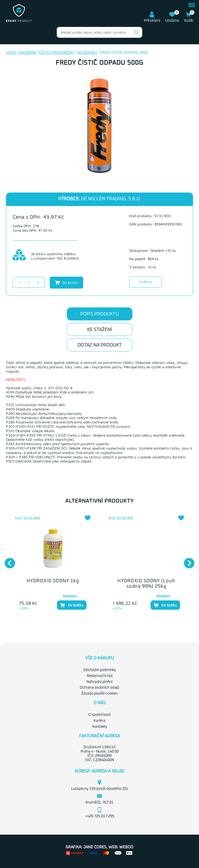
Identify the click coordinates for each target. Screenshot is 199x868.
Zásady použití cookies (99, 694)
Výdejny (145, 281)
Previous (7, 561)
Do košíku (66, 282)
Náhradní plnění (99, 682)
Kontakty (100, 727)
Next (187, 561)
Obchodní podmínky (100, 670)
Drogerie (28, 53)
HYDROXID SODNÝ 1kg (53, 581)
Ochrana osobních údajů (99, 688)
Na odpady (87, 53)
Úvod (11, 53)
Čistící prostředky (57, 53)
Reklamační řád (100, 676)
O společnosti (99, 715)
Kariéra (99, 721)
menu (192, 5)
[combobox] (99, 32)
